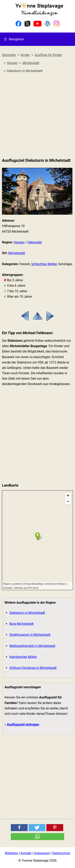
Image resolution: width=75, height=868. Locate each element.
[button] (19, 828)
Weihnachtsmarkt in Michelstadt (32, 646)
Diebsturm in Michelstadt (27, 613)
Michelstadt (17, 253)
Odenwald (34, 242)
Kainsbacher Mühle (23, 657)
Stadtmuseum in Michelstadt (30, 635)
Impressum (42, 853)
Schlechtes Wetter (44, 264)
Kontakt (26, 853)
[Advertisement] (37, 116)
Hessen (19, 242)
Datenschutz (61, 853)
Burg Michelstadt (21, 624)
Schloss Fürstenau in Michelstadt (33, 668)
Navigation (14, 39)
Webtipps (11, 853)
